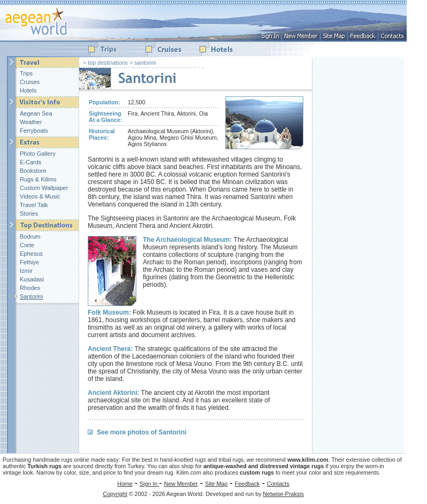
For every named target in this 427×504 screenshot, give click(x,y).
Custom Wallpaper (44, 188)
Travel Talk (34, 205)
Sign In (149, 484)
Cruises (30, 82)
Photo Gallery (38, 154)
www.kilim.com (308, 460)
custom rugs (257, 472)
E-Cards (30, 162)
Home (125, 484)
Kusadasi (32, 279)
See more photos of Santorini (142, 432)
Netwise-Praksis (283, 494)
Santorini (31, 296)
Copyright (115, 494)
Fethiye (29, 262)
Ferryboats (34, 131)
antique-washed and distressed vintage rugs (264, 466)
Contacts (278, 484)
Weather (31, 122)
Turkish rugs (44, 466)
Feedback (247, 484)
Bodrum (30, 236)
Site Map (216, 484)
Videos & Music (40, 196)
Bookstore (33, 171)
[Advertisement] (360, 218)
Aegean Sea (36, 113)
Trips (26, 73)
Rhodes (30, 288)
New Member (181, 484)
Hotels (28, 90)
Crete (27, 245)
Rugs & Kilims (38, 179)
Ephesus (31, 254)
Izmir (26, 271)
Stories (29, 213)
